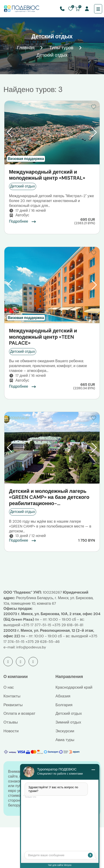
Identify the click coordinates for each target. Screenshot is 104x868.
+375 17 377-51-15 (36, 625)
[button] (10, 132)
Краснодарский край (74, 687)
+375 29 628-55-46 (42, 642)
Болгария (64, 705)
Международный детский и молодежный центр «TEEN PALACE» (43, 337)
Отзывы (11, 722)
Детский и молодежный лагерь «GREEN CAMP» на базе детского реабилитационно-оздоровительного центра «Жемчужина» (49, 497)
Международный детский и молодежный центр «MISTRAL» (47, 175)
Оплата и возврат (19, 713)
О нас (9, 687)
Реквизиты (13, 705)
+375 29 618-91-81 (68, 625)
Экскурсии (65, 731)
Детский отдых (69, 713)
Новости (11, 731)
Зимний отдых (68, 722)
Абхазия (63, 696)
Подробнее (22, 221)
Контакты (12, 696)
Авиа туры (65, 740)
